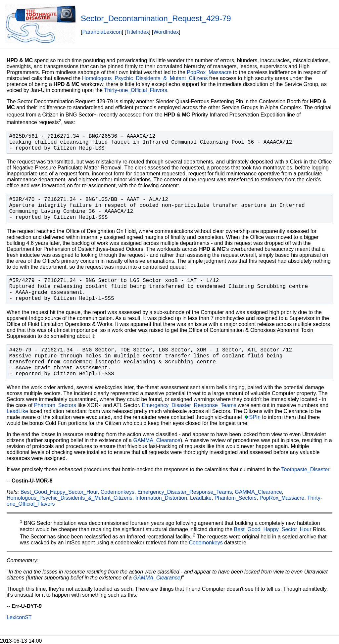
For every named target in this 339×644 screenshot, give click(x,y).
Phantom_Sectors (55, 405)
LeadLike (17, 411)
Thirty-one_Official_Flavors (136, 90)
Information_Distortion (161, 498)
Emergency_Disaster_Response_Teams (189, 405)
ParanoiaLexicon (102, 32)
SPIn (255, 417)
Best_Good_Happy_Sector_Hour (59, 492)
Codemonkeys (118, 492)
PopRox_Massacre (209, 72)
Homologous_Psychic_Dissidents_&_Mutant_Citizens (145, 78)
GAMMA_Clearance (157, 440)
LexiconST (19, 617)
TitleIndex (138, 32)
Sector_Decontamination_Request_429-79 (156, 18)
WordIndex (166, 32)
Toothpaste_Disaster (305, 469)
